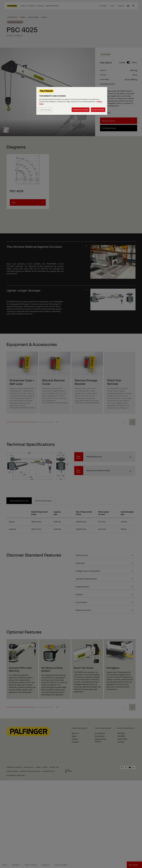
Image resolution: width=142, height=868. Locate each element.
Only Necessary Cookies (81, 110)
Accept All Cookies (98, 110)
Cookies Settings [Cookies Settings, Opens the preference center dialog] (45, 110)
